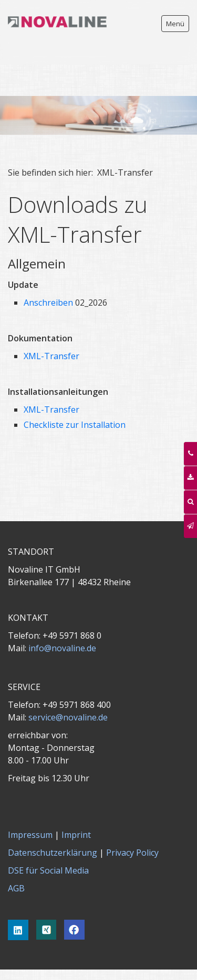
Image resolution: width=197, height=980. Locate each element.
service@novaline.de (68, 686)
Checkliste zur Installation (75, 393)
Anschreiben (48, 271)
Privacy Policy (132, 821)
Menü (175, 24)
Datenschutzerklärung (53, 821)
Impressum (30, 803)
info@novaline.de (62, 617)
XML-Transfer (51, 325)
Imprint (76, 803)
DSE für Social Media (48, 839)
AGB (16, 857)
